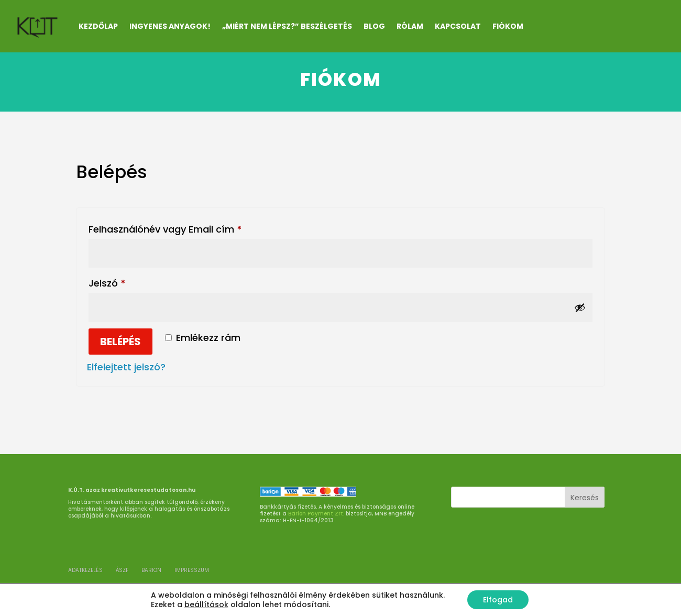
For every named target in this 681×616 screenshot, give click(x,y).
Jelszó (127, 282)
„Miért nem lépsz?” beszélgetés (287, 26)
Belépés (120, 342)
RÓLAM (410, 26)
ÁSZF (122, 570)
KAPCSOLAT (458, 26)
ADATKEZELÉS (85, 570)
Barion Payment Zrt (316, 514)
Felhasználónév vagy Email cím (185, 228)
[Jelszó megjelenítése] (580, 307)
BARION (151, 570)
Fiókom (508, 26)
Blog (374, 26)
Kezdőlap (98, 26)
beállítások (206, 604)
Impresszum (192, 570)
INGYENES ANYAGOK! (170, 26)
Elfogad (498, 600)
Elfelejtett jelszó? (126, 367)
